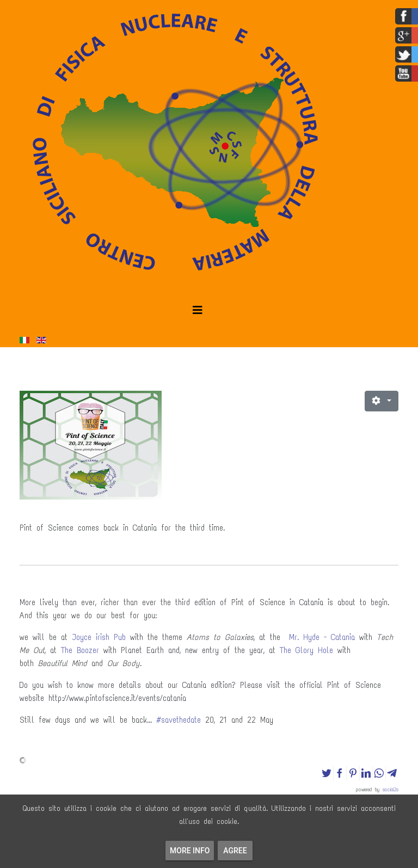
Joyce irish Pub (99, 637)
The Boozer (80, 650)
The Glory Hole (306, 650)
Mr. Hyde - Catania (322, 637)
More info (190, 851)
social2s (391, 789)
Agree (235, 851)
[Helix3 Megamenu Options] (198, 310)
